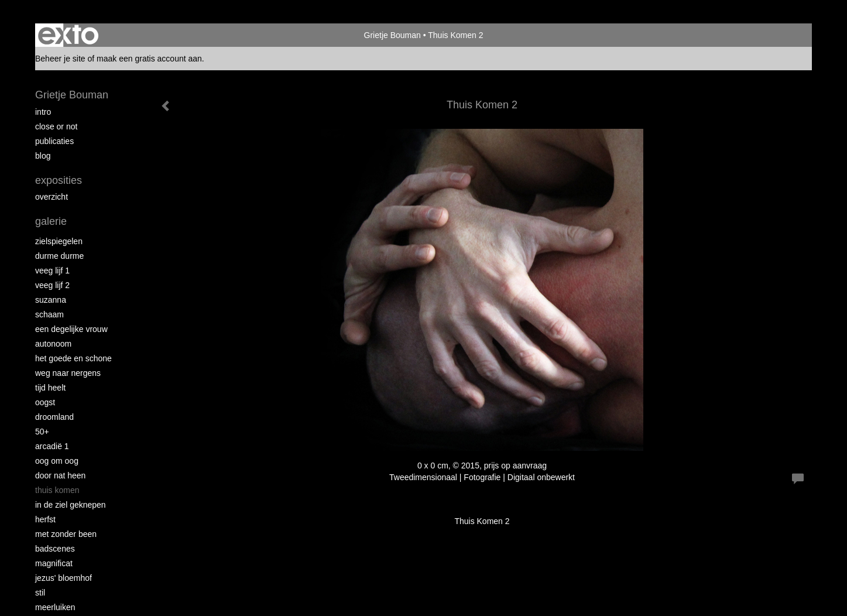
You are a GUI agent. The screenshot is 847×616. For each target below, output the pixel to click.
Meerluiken (55, 607)
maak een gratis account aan (149, 59)
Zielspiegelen (59, 241)
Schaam (49, 314)
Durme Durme (59, 256)
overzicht (52, 197)
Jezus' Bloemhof (64, 578)
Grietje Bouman (392, 35)
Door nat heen (60, 475)
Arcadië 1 (52, 446)
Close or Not (56, 126)
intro (43, 112)
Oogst (45, 402)
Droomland (54, 417)
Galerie (51, 221)
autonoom (53, 344)
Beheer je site (60, 59)
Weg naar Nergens (68, 373)
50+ (42, 432)
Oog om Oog (57, 461)
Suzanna (51, 300)
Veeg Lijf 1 (52, 271)
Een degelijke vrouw (71, 329)
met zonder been (66, 534)
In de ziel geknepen (71, 505)
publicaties (54, 141)
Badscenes (55, 549)
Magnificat (54, 563)
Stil (40, 593)
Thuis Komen (57, 490)
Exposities (59, 180)
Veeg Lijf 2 (52, 285)
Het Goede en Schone (73, 358)
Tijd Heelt (50, 388)
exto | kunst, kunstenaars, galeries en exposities (68, 35)
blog (43, 156)
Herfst (45, 519)
